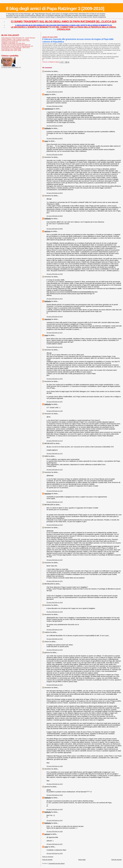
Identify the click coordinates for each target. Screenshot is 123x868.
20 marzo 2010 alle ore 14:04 (55, 650)
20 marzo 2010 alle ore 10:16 (55, 317)
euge (46, 141)
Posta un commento (48, 857)
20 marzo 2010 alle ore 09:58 (55, 229)
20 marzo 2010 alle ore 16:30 (55, 853)
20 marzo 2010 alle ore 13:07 (55, 560)
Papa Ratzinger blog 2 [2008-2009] (11, 49)
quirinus (47, 231)
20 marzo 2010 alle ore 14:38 (55, 766)
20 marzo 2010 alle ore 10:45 (55, 379)
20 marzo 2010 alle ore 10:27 (55, 333)
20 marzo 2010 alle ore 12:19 (55, 525)
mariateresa (49, 109)
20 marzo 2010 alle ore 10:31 (55, 347)
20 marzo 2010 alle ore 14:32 (55, 685)
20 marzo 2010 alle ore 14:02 (55, 639)
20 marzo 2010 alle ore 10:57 (55, 402)
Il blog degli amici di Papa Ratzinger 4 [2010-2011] (15, 48)
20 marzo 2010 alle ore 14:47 (55, 820)
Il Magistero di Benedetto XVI (10, 42)
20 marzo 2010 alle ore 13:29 (55, 602)
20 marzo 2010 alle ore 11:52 (55, 502)
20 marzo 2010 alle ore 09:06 (55, 126)
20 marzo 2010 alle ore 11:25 (55, 470)
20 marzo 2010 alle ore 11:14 (55, 441)
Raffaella (48, 128)
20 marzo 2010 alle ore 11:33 (55, 491)
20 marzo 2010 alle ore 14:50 (55, 831)
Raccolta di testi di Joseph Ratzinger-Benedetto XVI (16, 45)
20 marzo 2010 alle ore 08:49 (55, 92)
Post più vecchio (116, 860)
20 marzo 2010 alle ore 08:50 (55, 106)
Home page (82, 860)
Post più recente (47, 860)
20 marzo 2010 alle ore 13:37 (55, 630)
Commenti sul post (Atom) (57, 863)
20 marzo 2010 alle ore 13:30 (55, 612)
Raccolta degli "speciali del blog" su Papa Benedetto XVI (17, 46)
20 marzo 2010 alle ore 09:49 (55, 216)
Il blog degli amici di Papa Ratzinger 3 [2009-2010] (55, 8)
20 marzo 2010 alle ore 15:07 (55, 844)
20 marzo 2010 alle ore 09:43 (55, 155)
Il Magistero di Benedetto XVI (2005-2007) (13, 43)
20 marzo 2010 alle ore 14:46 (55, 795)
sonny (47, 94)
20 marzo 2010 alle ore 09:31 (55, 138)
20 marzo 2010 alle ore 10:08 (55, 274)
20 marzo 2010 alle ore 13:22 (55, 581)
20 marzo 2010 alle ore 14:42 (55, 784)
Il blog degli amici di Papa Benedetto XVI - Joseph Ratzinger (18, 38)
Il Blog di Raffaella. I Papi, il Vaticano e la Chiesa (15, 39)
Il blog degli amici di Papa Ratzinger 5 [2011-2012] (15, 41)
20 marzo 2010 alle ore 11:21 (55, 454)
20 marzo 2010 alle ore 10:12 (55, 299)
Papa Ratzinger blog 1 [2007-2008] (11, 50)
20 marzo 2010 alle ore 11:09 (55, 411)
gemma (47, 834)
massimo (48, 319)
